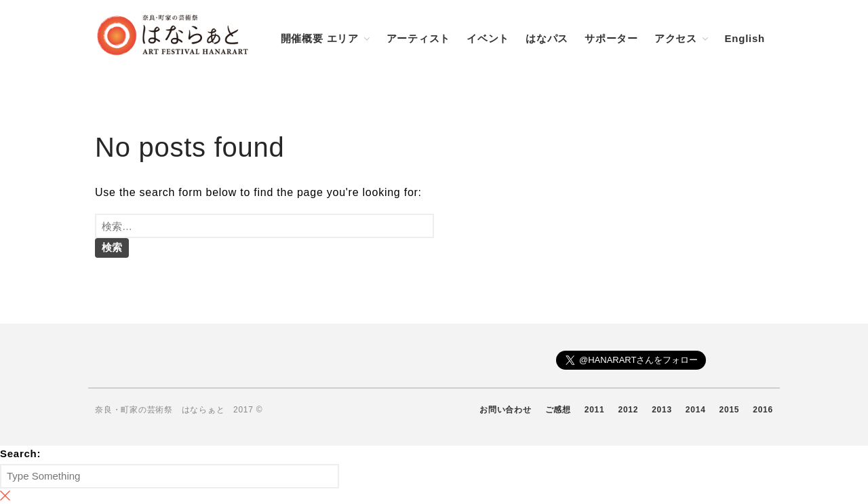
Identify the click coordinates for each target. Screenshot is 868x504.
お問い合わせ (506, 410)
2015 (730, 410)
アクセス (676, 38)
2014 (696, 410)
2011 (595, 410)
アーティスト (419, 38)
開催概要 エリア (320, 38)
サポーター (611, 38)
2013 (662, 410)
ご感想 (558, 410)
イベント (488, 38)
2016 (763, 410)
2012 (628, 410)
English (745, 38)
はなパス (547, 38)
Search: (20, 453)
